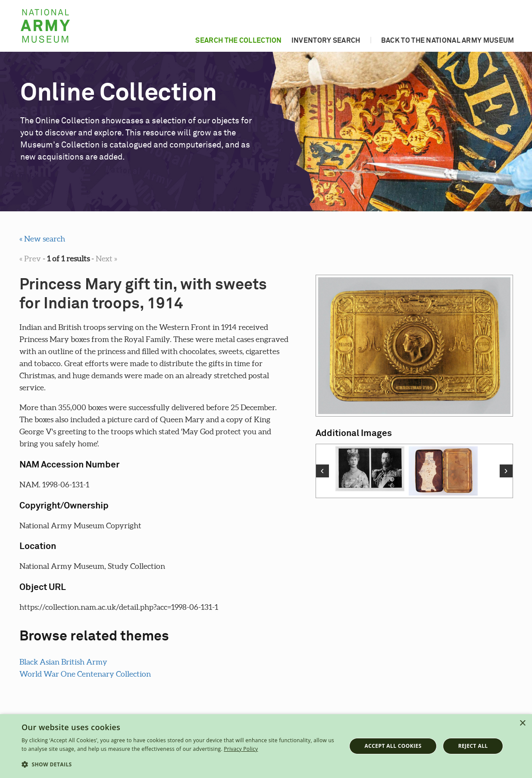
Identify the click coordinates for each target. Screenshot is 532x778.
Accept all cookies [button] (393, 746)
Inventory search (326, 41)
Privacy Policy (241, 749)
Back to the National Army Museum (448, 41)
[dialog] (266, 746)
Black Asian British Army (63, 662)
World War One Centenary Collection (85, 674)
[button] (179, 765)
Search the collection (238, 41)
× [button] (522, 723)
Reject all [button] (473, 746)
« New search (42, 239)
